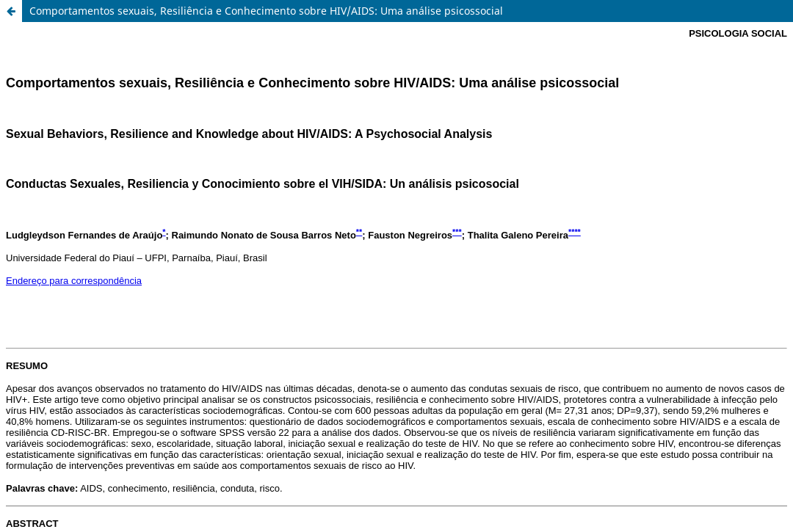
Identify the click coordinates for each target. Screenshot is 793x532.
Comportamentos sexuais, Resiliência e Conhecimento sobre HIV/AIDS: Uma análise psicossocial (266, 11)
